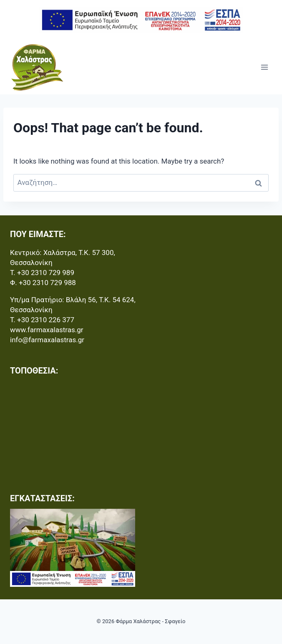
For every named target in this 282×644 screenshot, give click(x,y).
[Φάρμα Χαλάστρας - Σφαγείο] (37, 67)
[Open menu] (264, 67)
